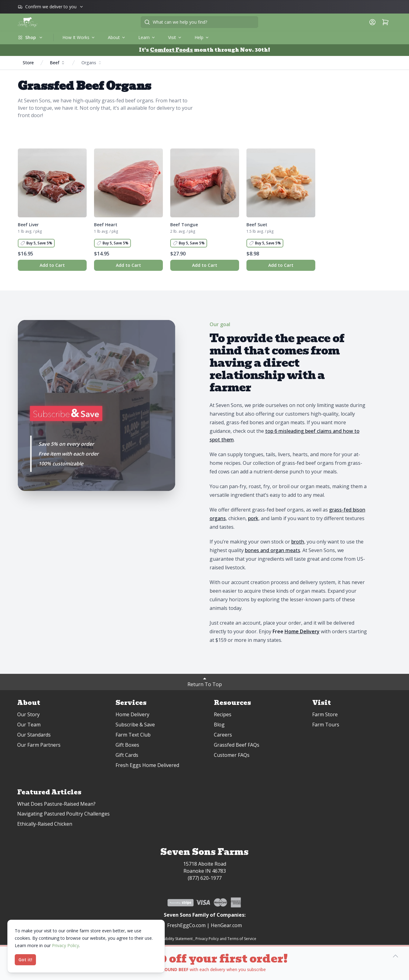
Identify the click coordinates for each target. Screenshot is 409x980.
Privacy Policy (207, 939)
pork (253, 518)
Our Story (28, 714)
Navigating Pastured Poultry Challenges (63, 814)
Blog (219, 725)
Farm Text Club (133, 735)
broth (298, 542)
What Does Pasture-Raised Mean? (56, 804)
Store (28, 63)
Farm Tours (326, 725)
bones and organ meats (273, 550)
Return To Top (205, 682)
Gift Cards (127, 755)
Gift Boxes (127, 745)
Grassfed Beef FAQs (237, 745)
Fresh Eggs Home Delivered (147, 765)
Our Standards (34, 735)
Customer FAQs (232, 755)
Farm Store (325, 714)
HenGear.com (226, 925)
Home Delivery (132, 714)
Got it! (25, 960)
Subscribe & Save (135, 725)
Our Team (29, 725)
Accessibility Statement (173, 939)
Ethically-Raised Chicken (45, 824)
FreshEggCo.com (186, 925)
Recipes (223, 714)
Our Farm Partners (39, 745)
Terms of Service (242, 939)
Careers (223, 735)
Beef (58, 63)
